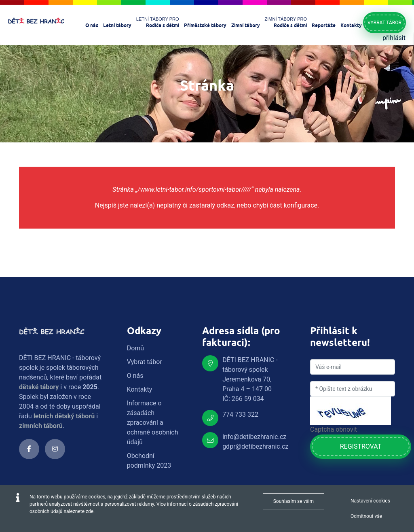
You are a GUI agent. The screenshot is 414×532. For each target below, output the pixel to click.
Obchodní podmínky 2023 (149, 461)
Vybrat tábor (384, 23)
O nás (135, 376)
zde (90, 511)
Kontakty (140, 389)
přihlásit (394, 38)
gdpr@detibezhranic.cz (255, 446)
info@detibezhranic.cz (254, 437)
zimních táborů (41, 426)
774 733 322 (240, 414)
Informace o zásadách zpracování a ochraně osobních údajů (153, 423)
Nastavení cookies (370, 501)
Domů (135, 348)
